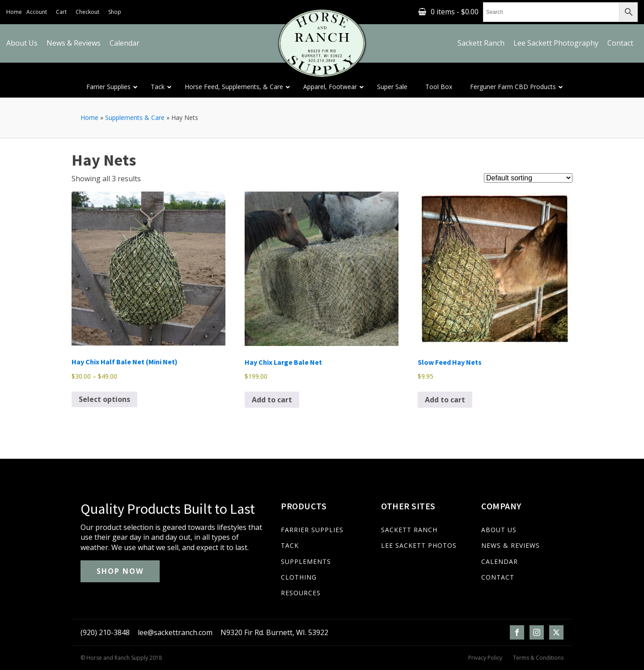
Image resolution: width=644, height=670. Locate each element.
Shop (115, 12)
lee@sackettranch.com (175, 632)
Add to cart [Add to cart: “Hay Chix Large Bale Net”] (272, 400)
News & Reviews (74, 43)
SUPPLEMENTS (306, 561)
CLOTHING (299, 577)
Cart (61, 12)
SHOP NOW (120, 571)
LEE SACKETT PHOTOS (419, 545)
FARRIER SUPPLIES (312, 530)
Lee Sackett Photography (556, 43)
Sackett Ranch (481, 43)
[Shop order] (528, 178)
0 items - (455, 12)
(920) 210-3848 (105, 632)
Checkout (87, 12)
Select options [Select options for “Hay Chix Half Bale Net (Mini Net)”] (104, 399)
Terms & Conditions (538, 658)
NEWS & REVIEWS (511, 545)
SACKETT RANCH (409, 530)
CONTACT (498, 577)
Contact (620, 43)
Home (14, 12)
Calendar (125, 43)
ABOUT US (499, 530)
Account (37, 12)
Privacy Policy (485, 658)
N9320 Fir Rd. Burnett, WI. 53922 (274, 632)
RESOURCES (301, 593)
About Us (22, 43)
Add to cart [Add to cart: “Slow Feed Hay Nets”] (445, 400)
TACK (290, 545)
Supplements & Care (135, 117)
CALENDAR (500, 561)
